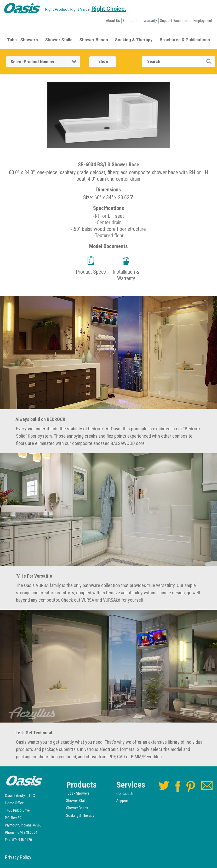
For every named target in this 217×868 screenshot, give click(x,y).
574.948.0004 (27, 833)
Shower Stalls (59, 40)
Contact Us (132, 21)
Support (122, 801)
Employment (203, 21)
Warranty (150, 21)
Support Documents (175, 21)
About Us (113, 21)
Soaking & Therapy (134, 40)
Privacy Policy (18, 857)
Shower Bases (94, 40)
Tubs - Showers (22, 40)
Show (103, 61)
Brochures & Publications (185, 40)
